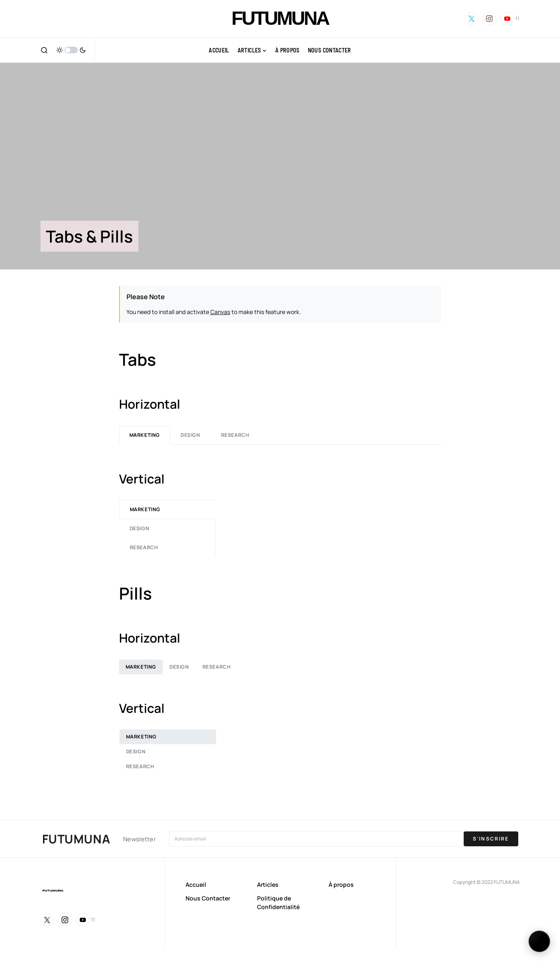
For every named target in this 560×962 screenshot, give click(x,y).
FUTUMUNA (280, 18)
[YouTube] (510, 19)
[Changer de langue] (539, 941)
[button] (44, 50)
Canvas (220, 312)
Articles (268, 885)
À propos (341, 885)
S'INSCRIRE (491, 839)
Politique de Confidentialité (278, 902)
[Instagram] (489, 19)
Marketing (145, 435)
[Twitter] (472, 19)
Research (235, 435)
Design (191, 435)
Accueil (196, 885)
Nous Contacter (208, 898)
